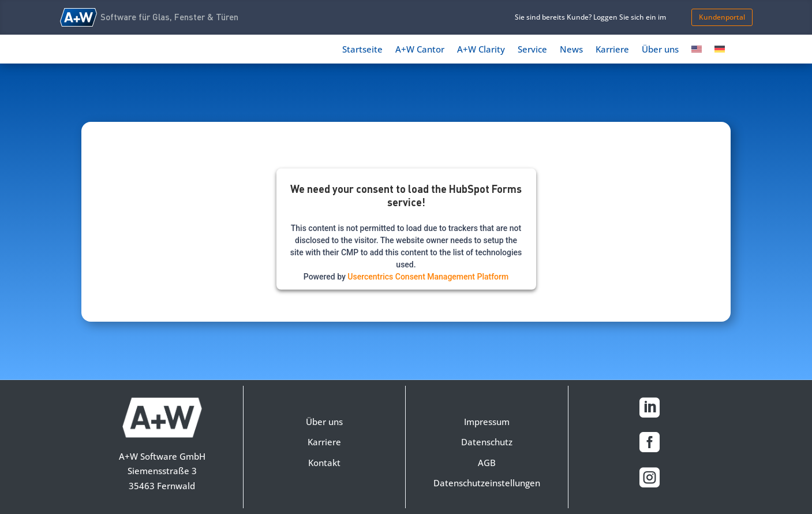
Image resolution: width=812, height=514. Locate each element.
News (571, 50)
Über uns (660, 50)
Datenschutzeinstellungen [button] (487, 483)
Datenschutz (487, 442)
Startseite (362, 50)
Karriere (612, 50)
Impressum (487, 422)
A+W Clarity (481, 50)
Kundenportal (722, 17)
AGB (487, 463)
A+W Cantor (420, 50)
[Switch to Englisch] (697, 51)
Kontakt (324, 463)
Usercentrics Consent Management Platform (428, 277)
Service (532, 50)
